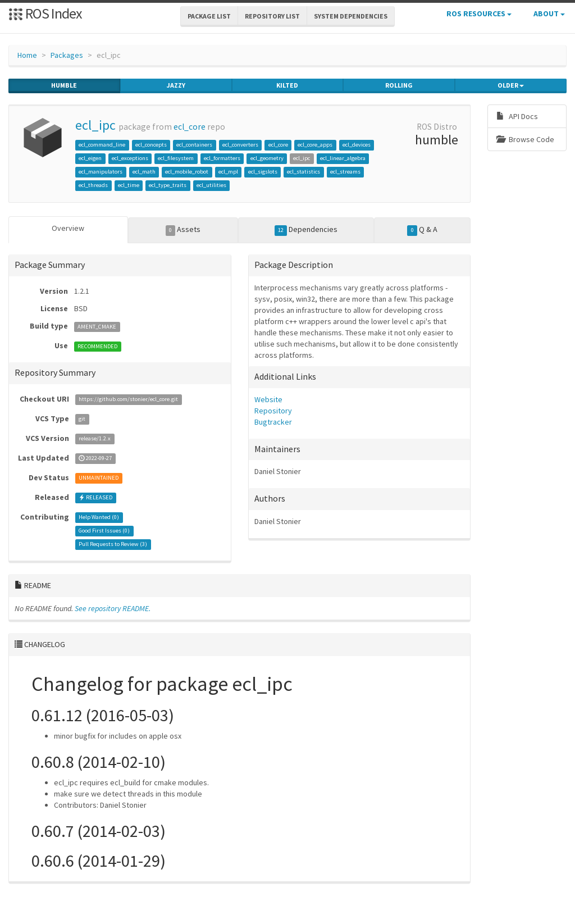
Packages (67, 55)
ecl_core (190, 127)
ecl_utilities (211, 185)
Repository (273, 411)
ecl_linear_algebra (343, 158)
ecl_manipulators (101, 172)
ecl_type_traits (168, 185)
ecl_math (144, 172)
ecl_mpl (228, 172)
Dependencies (306, 230)
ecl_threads (93, 185)
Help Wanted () (99, 518)
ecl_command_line (102, 145)
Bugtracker (273, 422)
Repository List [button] (272, 16)
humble (64, 85)
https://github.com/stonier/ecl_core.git (128, 400)
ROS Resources (479, 13)
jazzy (176, 85)
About (549, 13)
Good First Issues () (104, 531)
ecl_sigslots (263, 172)
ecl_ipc (95, 125)
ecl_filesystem (176, 158)
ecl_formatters (222, 158)
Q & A (422, 230)
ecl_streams (345, 172)
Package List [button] (209, 16)
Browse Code (525, 139)
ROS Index (45, 13)
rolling (399, 85)
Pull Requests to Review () (113, 545)
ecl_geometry (267, 158)
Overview (68, 228)
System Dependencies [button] (351, 16)
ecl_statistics (304, 172)
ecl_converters (240, 145)
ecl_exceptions (130, 158)
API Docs (517, 116)
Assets (183, 230)
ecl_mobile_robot (187, 172)
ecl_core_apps (315, 145)
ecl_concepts (151, 145)
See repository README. (113, 608)
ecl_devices (357, 145)
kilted (287, 85)
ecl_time (129, 185)
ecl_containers (194, 145)
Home (27, 55)
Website (268, 399)
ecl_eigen (90, 158)
